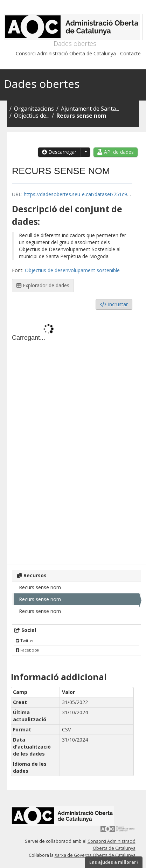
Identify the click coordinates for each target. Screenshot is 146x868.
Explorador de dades (43, 285)
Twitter (25, 640)
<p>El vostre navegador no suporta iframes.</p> (72, 435)
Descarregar (59, 152)
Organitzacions (34, 109)
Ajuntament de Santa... (90, 109)
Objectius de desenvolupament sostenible (72, 270)
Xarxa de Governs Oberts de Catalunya (95, 855)
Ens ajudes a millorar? (114, 862)
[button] (85, 152)
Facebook (27, 650)
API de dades (116, 152)
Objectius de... (32, 116)
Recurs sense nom (81, 116)
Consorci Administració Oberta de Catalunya (66, 53)
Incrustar (114, 304)
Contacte (130, 53)
